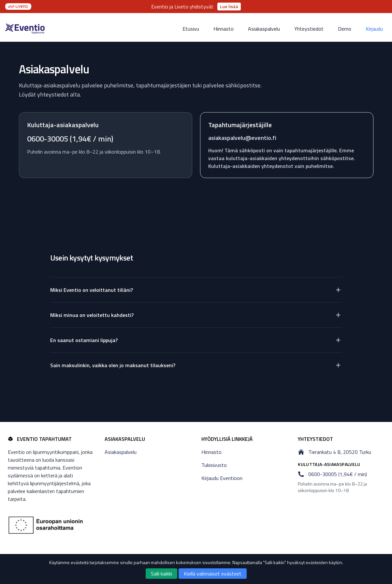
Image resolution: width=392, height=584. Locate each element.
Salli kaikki (161, 574)
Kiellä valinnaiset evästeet (213, 574)
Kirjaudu (374, 29)
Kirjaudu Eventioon (222, 478)
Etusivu (191, 29)
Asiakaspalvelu (264, 29)
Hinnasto (224, 29)
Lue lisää (229, 6)
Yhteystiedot (309, 29)
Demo (345, 29)
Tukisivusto (214, 465)
